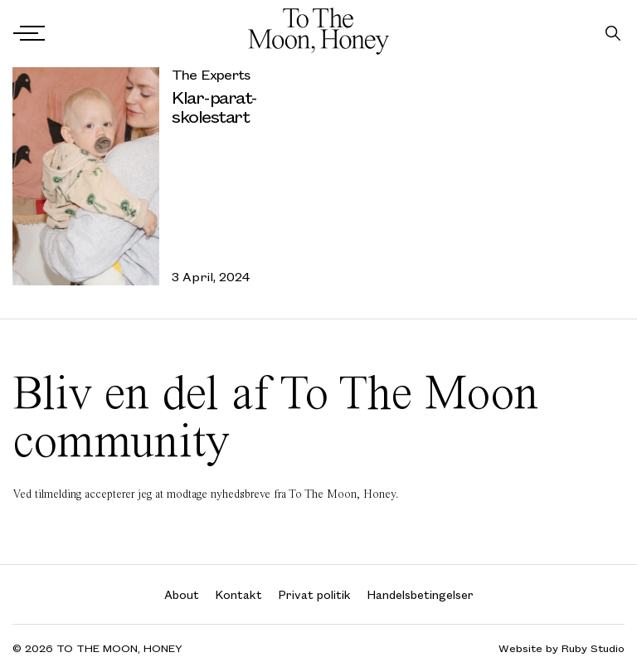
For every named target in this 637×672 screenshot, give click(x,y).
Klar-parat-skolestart (214, 106)
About (182, 594)
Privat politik (315, 594)
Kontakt (239, 594)
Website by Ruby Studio (562, 648)
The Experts (211, 74)
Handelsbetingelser (421, 594)
